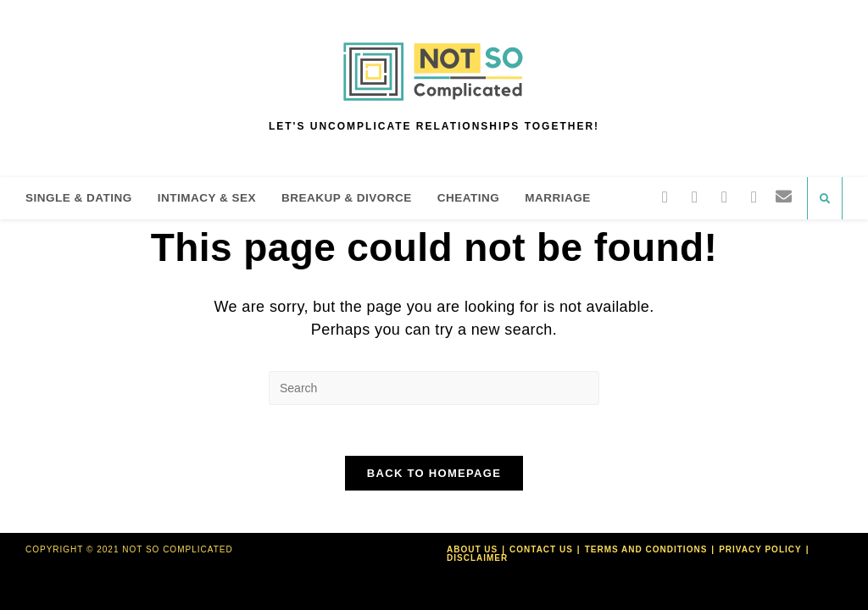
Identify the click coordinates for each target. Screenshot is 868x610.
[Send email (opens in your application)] (784, 197)
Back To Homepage (434, 473)
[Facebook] (695, 197)
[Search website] (825, 199)
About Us (472, 549)
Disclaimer (477, 558)
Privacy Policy (760, 549)
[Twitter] (665, 197)
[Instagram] (754, 197)
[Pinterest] (724, 197)
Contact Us (541, 549)
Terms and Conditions (646, 549)
